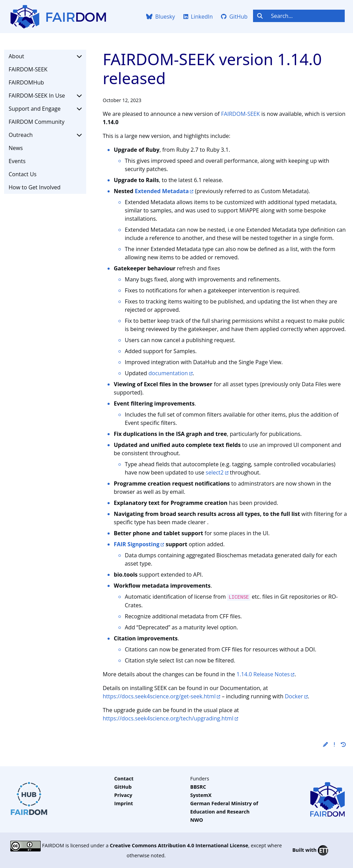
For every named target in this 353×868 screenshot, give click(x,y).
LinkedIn (198, 17)
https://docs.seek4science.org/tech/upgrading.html (168, 718)
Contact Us (23, 174)
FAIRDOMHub (26, 82)
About (45, 56)
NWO (197, 820)
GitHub (234, 17)
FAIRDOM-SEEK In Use (45, 96)
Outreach (45, 135)
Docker (294, 696)
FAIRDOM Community (37, 122)
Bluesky (160, 17)
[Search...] (306, 16)
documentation (168, 373)
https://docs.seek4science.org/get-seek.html (159, 696)
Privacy (123, 795)
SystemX (201, 795)
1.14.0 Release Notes (263, 674)
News (16, 148)
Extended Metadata (162, 191)
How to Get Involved (35, 187)
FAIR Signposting (137, 544)
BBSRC (198, 787)
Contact (124, 779)
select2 (215, 472)
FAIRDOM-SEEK (28, 69)
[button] (325, 744)
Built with (310, 850)
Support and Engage (45, 109)
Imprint (124, 803)
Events (17, 161)
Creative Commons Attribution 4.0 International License (179, 845)
